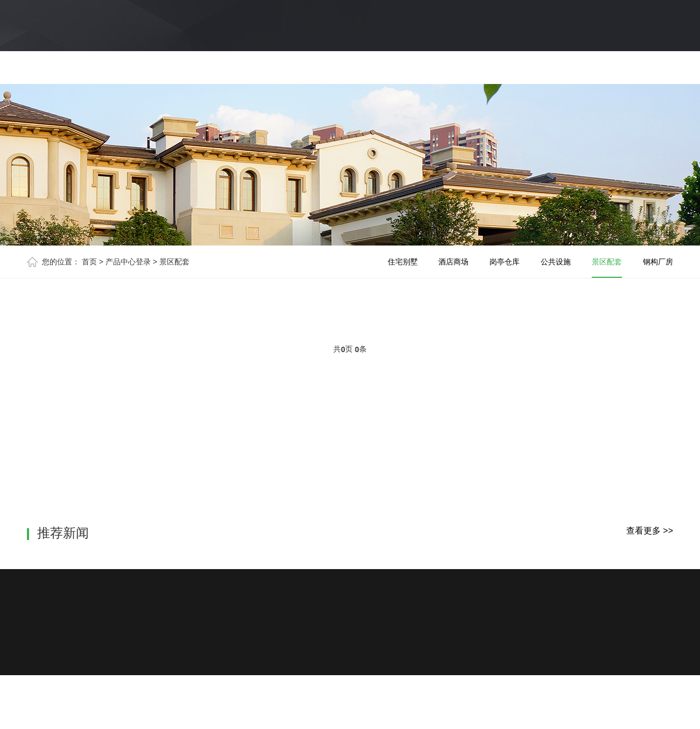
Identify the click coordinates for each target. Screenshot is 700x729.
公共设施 (556, 262)
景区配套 (174, 262)
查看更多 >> (650, 531)
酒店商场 (453, 262)
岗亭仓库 (505, 262)
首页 (89, 262)
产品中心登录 (128, 262)
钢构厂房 (658, 262)
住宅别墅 (403, 262)
